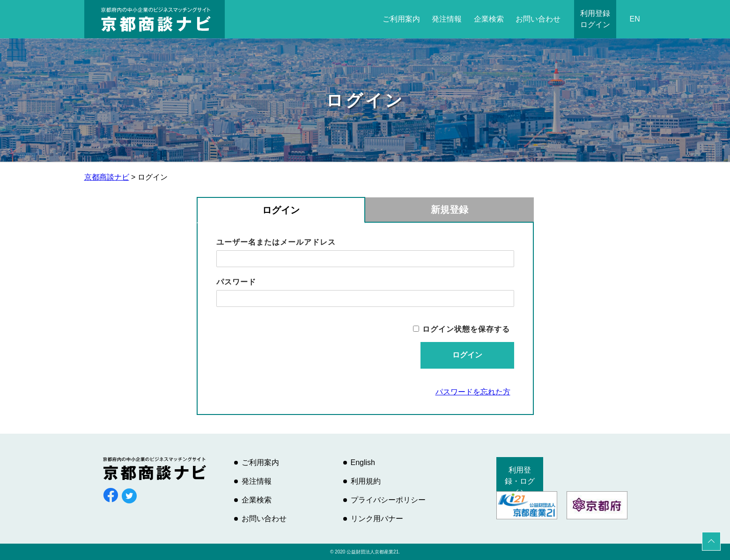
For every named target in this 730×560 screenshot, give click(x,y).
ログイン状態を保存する (466, 329)
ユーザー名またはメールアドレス (276, 242)
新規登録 (450, 210)
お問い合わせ (538, 19)
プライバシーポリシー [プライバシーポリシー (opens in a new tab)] (388, 500)
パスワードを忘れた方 (473, 392)
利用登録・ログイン (520, 481)
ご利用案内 (401, 19)
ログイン (281, 210)
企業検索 (489, 19)
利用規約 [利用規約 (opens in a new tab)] (366, 481)
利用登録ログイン (595, 19)
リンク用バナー (377, 519)
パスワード (236, 282)
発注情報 (447, 19)
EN (634, 19)
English (363, 462)
